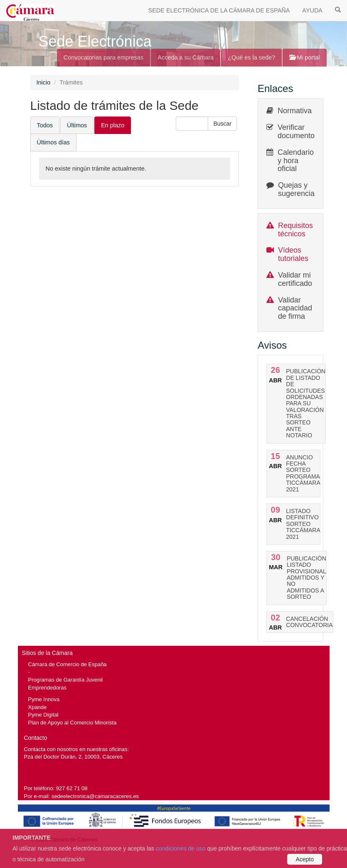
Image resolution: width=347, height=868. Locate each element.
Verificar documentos (298, 131)
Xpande (38, 707)
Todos (45, 125)
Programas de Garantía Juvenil (66, 680)
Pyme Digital (43, 715)
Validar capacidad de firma (295, 308)
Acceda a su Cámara (186, 57)
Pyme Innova (44, 699)
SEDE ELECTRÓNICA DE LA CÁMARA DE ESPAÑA (219, 10)
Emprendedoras (47, 688)
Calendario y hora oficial (296, 161)
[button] (222, 124)
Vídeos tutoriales (293, 254)
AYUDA (312, 10)
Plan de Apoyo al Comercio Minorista (73, 723)
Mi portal (304, 57)
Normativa (295, 111)
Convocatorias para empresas (104, 57)
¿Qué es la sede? (251, 57)
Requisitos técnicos (295, 230)
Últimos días (53, 142)
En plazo (113, 125)
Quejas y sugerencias (298, 189)
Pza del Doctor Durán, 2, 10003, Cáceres (73, 757)
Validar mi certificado (295, 279)
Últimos (77, 125)
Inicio (44, 82)
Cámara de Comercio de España (68, 664)
